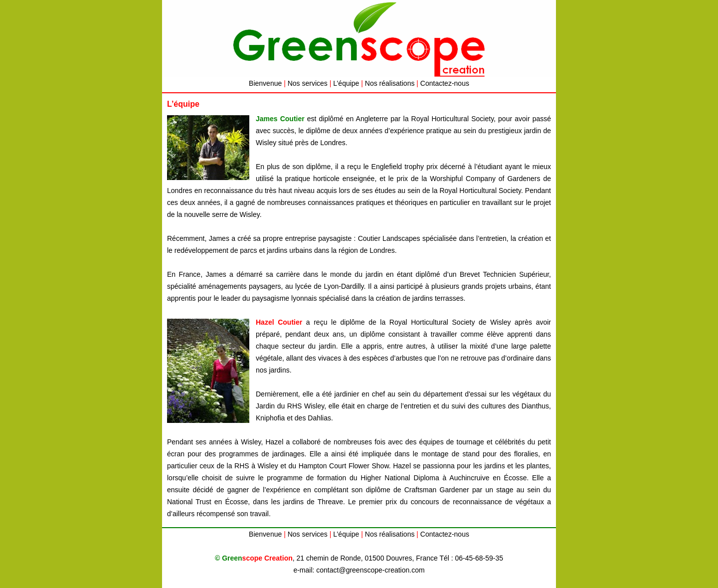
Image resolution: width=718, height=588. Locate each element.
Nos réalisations (390, 83)
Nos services (308, 83)
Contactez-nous (445, 83)
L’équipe (346, 83)
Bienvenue (265, 83)
